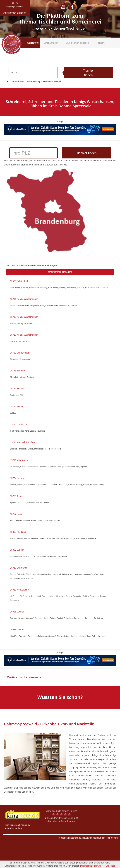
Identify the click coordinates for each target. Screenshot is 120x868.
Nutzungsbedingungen (94, 838)
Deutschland (15, 81)
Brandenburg (34, 81)
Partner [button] (101, 43)
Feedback (63, 838)
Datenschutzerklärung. (91, 866)
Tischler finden (88, 73)
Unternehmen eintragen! (60, 272)
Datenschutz (75, 838)
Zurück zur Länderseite (24, 677)
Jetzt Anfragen (51, 43)
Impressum (112, 838)
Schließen (111, 866)
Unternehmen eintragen (77, 43)
